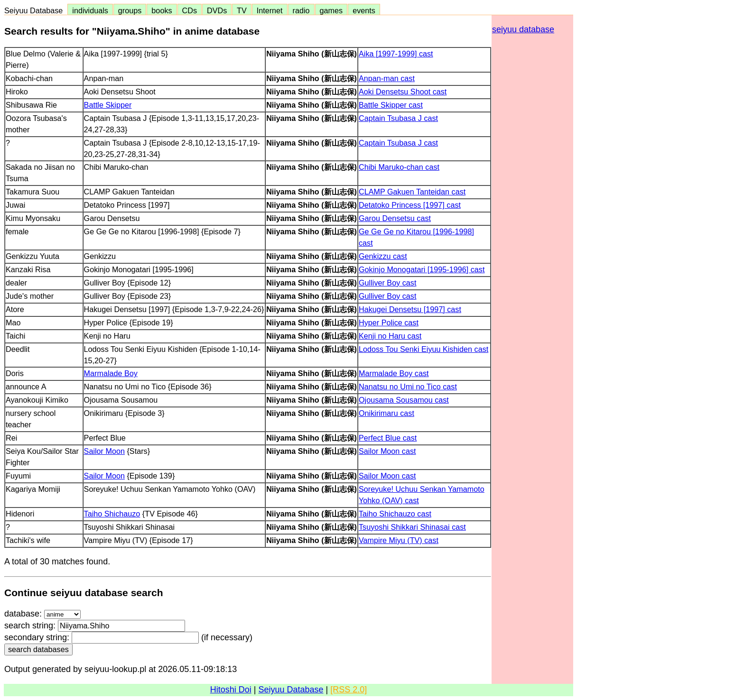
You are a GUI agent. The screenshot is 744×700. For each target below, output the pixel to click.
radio (301, 10)
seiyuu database (523, 29)
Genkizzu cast (383, 256)
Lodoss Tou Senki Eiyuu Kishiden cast (423, 349)
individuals (90, 10)
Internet (270, 10)
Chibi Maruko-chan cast (399, 167)
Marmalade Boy (111, 373)
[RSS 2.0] (349, 690)
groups (130, 10)
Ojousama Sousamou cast (404, 400)
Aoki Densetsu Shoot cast (403, 92)
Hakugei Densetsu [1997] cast (410, 309)
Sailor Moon (104, 451)
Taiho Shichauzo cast (395, 514)
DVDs (217, 10)
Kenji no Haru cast (390, 336)
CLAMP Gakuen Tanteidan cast (412, 192)
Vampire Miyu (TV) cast (399, 540)
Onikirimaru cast (386, 413)
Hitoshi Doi (231, 690)
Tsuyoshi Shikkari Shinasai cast (412, 527)
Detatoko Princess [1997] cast (410, 205)
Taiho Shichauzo (112, 514)
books (162, 10)
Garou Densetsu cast (395, 218)
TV (242, 10)
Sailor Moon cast (387, 451)
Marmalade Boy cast (394, 373)
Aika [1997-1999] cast (396, 54)
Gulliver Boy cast (387, 283)
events (364, 10)
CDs (190, 10)
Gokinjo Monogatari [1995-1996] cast (422, 269)
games (331, 10)
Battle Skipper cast (391, 105)
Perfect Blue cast (388, 438)
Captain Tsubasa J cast (398, 118)
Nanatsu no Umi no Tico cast (408, 387)
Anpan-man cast (387, 78)
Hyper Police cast (389, 322)
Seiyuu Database (36, 10)
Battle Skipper (108, 105)
